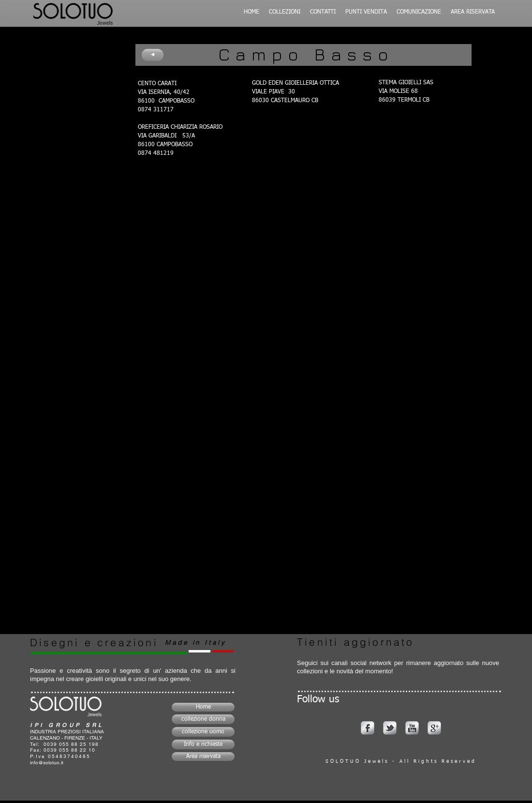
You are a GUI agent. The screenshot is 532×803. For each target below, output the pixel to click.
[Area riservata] (203, 757)
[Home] (203, 707)
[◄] (153, 55)
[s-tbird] (390, 728)
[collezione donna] (203, 719)
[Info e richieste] (203, 744)
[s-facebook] (368, 728)
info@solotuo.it (47, 763)
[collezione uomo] (203, 732)
